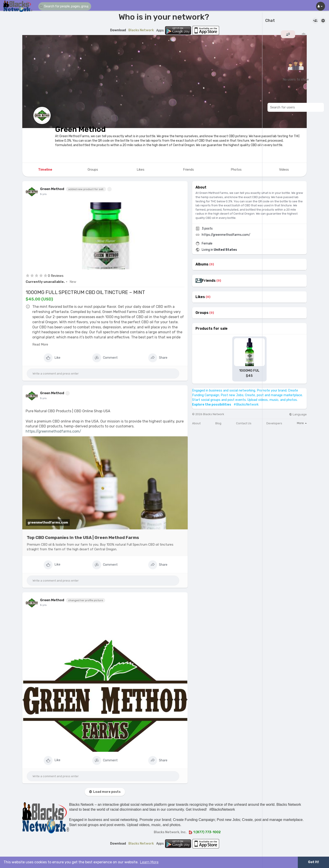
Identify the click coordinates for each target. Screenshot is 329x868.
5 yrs (43, 194)
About (196, 423)
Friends (209, 281)
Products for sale (212, 329)
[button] (65, 6)
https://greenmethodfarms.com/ (53, 431)
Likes (200, 297)
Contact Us (244, 423)
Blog (218, 423)
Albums (202, 264)
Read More (40, 344)
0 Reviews (56, 276)
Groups (202, 313)
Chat (270, 21)
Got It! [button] (313, 862)
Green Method (80, 129)
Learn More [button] (149, 862)
